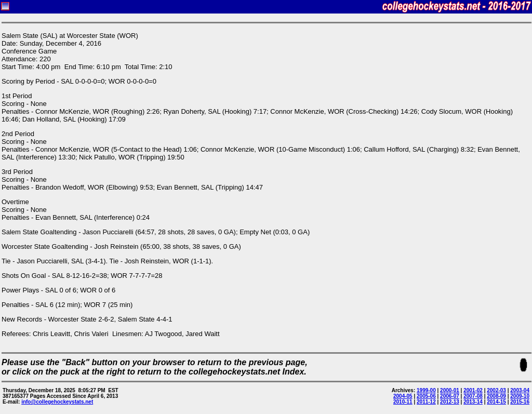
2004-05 (403, 396)
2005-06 (426, 396)
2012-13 (450, 402)
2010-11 (403, 402)
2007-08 (473, 396)
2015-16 (520, 402)
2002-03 (496, 390)
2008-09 (496, 396)
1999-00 (426, 390)
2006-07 (450, 396)
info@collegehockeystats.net (57, 402)
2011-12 (426, 402)
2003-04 (520, 390)
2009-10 (520, 396)
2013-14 (473, 402)
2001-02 (473, 390)
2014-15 (496, 402)
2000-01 (450, 390)
